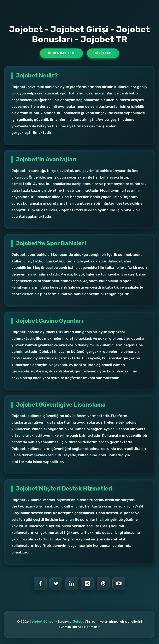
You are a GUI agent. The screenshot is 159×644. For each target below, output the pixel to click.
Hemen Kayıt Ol (61, 53)
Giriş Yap (103, 53)
